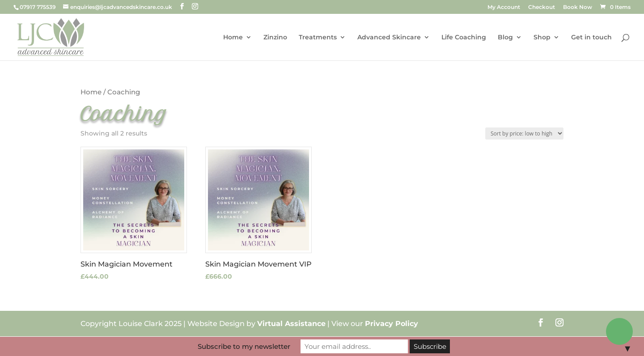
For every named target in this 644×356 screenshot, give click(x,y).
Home (233, 38)
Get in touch (591, 38)
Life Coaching (464, 38)
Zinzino (275, 38)
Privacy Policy (392, 324)
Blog (505, 38)
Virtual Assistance (291, 324)
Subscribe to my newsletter (244, 346)
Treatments (318, 38)
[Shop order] (524, 133)
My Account (504, 7)
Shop (542, 38)
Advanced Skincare (389, 38)
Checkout (542, 7)
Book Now (578, 7)
